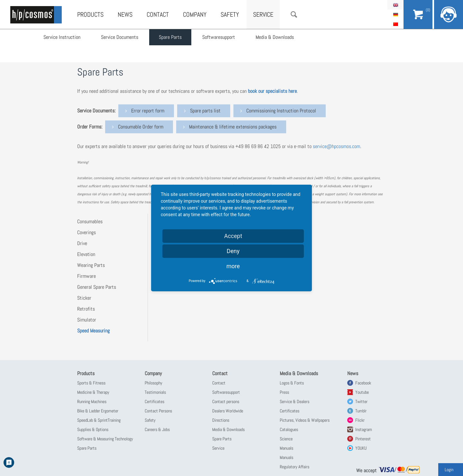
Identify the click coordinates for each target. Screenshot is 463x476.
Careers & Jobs (157, 429)
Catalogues (289, 429)
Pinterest (363, 439)
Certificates (154, 401)
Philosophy (154, 383)
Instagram (364, 429)
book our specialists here (272, 91)
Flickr (360, 420)
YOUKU (361, 448)
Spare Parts (170, 37)
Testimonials (155, 392)
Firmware (86, 276)
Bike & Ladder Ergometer (98, 411)
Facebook (363, 383)
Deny (233, 251)
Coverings (86, 232)
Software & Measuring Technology (105, 439)
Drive (82, 243)
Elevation (86, 254)
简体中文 (395, 24)
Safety (230, 14)
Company (195, 14)
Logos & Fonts (292, 383)
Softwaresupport (219, 37)
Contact (158, 14)
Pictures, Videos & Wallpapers (305, 420)
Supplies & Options (93, 429)
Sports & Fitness (91, 383)
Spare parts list (205, 111)
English (395, 5)
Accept (233, 236)
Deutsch (395, 14)
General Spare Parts (97, 287)
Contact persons (226, 401)
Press (284, 392)
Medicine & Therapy (93, 392)
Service (263, 14)
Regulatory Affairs (295, 467)
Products (90, 14)
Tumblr (361, 411)
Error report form (148, 111)
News (125, 14)
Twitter (361, 401)
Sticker (84, 298)
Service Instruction (62, 37)
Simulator (87, 320)
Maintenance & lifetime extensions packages (233, 127)
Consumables (90, 221)
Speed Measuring (93, 331)
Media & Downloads (275, 37)
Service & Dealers (295, 401)
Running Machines (92, 401)
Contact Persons (158, 411)
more (233, 266)
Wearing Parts (91, 265)
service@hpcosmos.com (336, 146)
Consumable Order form (141, 127)
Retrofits (86, 309)
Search (294, 14)
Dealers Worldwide (228, 411)
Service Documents (120, 37)
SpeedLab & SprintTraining (99, 420)
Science (286, 439)
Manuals (286, 448)
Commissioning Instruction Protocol (281, 111)
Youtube (362, 392)
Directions (221, 420)
